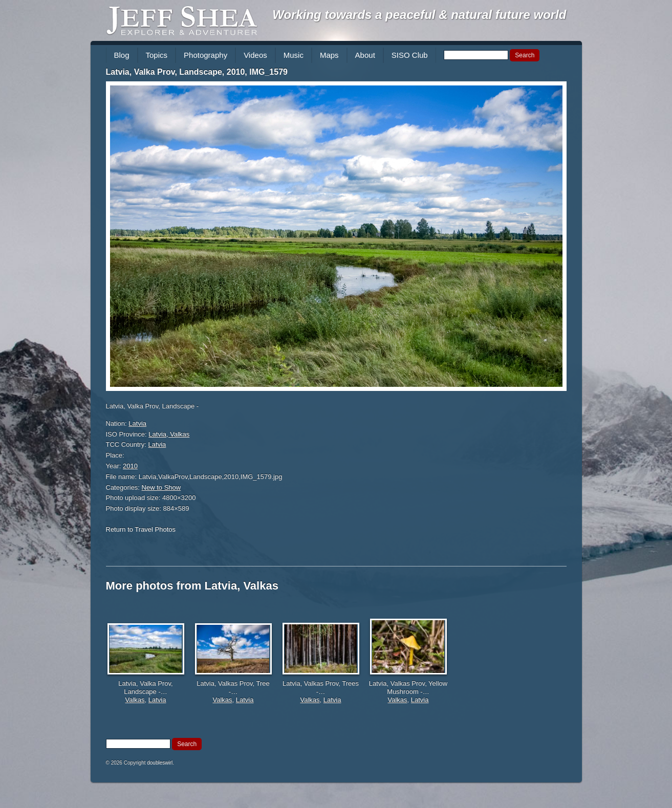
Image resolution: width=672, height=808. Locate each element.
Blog (122, 55)
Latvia (137, 423)
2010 (130, 466)
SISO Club (410, 55)
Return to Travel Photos (141, 529)
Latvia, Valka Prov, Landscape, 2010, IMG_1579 (197, 72)
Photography (205, 55)
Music (294, 55)
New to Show (161, 487)
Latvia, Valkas (169, 434)
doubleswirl (160, 763)
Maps (329, 55)
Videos (255, 55)
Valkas (135, 700)
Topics (157, 55)
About (365, 55)
